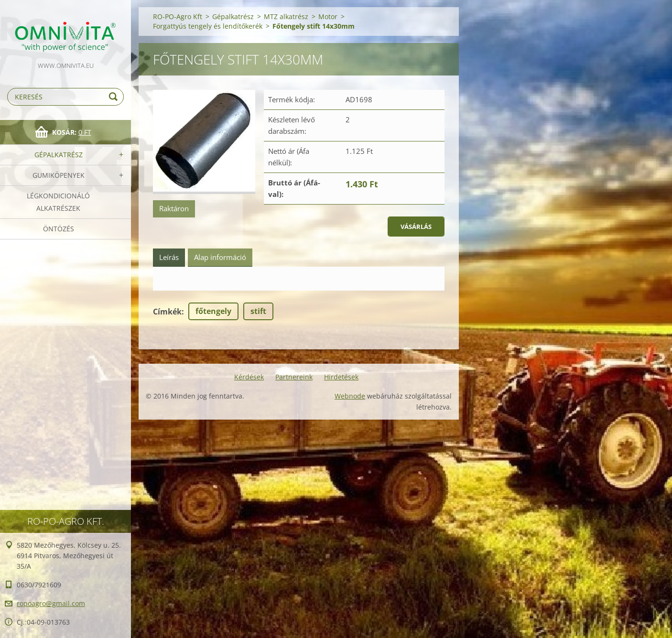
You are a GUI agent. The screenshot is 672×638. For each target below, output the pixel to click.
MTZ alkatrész (286, 16)
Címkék (167, 312)
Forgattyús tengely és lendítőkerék (208, 26)
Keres (115, 97)
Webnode (350, 396)
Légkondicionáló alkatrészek (58, 202)
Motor (328, 16)
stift (258, 311)
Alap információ (220, 257)
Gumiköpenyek (59, 175)
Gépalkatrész (59, 155)
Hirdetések (341, 377)
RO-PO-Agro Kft (178, 16)
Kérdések (249, 377)
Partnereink (294, 377)
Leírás (169, 257)
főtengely (213, 311)
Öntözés (59, 229)
